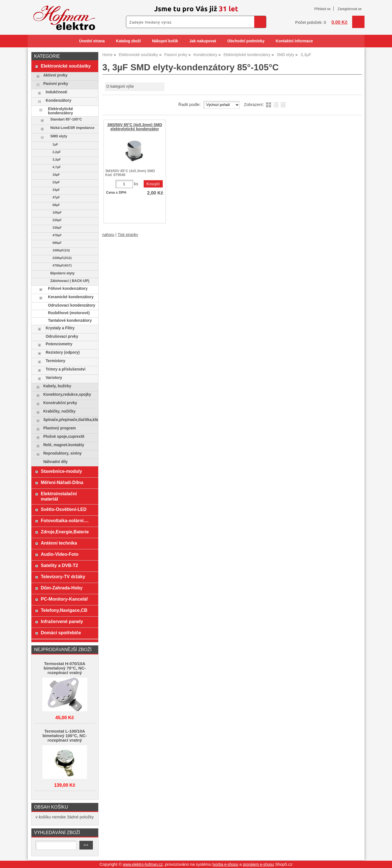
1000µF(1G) (61, 250)
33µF (56, 190)
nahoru (108, 235)
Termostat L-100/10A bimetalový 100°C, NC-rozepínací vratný (65, 736)
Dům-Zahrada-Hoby (62, 588)
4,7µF (57, 167)
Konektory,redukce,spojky (67, 394)
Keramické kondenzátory (71, 297)
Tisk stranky (128, 235)
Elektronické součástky (66, 66)
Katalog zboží (128, 41)
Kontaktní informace (294, 41)
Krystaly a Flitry (60, 328)
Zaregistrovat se (349, 9)
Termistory (56, 361)
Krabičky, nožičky (59, 411)
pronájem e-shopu (258, 864)
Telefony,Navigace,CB (64, 610)
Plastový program (59, 428)
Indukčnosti (57, 92)
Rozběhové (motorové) (69, 313)
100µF (57, 212)
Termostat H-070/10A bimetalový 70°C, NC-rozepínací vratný (65, 668)
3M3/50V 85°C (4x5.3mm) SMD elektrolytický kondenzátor (135, 127)
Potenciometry (59, 344)
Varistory (54, 378)
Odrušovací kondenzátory (72, 305)
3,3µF (57, 159)
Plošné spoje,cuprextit (64, 437)
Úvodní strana (92, 41)
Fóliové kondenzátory (68, 289)
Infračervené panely (62, 621)
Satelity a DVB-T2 (59, 565)
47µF (56, 197)
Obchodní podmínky (246, 41)
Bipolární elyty (62, 273)
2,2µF (57, 152)
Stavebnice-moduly (61, 471)
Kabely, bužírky (57, 386)
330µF (57, 228)
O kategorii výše (120, 86)
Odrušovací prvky (62, 336)
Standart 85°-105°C (66, 119)
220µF (57, 220)
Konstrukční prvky (60, 403)
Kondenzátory (59, 100)
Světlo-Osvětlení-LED (64, 509)
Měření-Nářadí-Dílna (62, 482)
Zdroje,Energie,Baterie (65, 532)
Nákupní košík (165, 41)
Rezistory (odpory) (63, 352)
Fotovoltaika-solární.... (65, 520)
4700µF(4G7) (62, 265)
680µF (57, 243)
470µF (57, 235)
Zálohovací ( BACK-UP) (70, 281)
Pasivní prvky (56, 84)
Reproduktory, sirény (62, 453)
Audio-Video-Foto (59, 554)
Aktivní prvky (55, 75)
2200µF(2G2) (62, 258)
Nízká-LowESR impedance (72, 128)
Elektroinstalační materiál (59, 496)
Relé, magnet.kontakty (64, 445)
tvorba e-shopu (225, 864)
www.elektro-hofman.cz (143, 864)
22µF (56, 182)
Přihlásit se (322, 9)
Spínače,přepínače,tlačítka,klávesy (69, 420)
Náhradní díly (55, 462)
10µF (56, 175)
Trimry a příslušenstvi (66, 369)
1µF (55, 144)
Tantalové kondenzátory (70, 320)
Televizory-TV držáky (63, 577)
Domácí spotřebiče (61, 633)
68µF (56, 205)
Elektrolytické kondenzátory (60, 111)
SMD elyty (59, 136)
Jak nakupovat (203, 41)
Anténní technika (59, 543)
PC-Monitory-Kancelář (64, 599)
